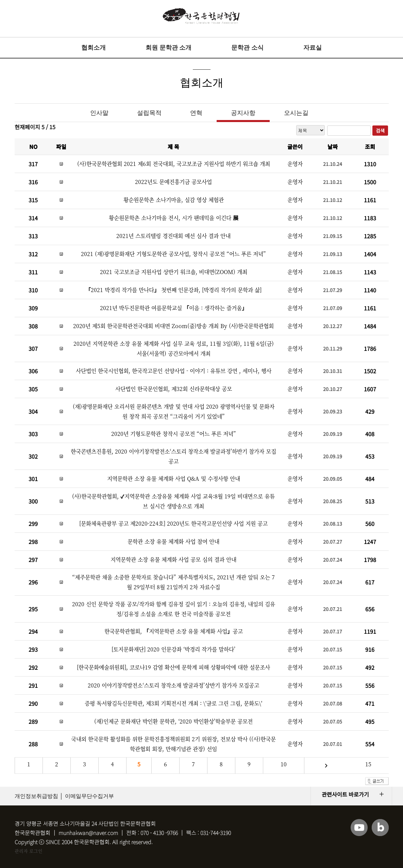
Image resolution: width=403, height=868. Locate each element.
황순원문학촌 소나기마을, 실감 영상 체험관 (174, 200)
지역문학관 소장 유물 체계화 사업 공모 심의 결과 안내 (173, 559)
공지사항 (243, 113)
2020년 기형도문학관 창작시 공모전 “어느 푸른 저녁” (174, 434)
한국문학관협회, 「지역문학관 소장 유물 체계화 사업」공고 (174, 631)
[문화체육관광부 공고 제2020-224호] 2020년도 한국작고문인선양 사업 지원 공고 (173, 523)
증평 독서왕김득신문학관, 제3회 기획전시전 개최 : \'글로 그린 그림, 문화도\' (173, 703)
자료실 (313, 48)
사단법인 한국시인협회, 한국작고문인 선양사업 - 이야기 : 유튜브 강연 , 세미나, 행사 (174, 371)
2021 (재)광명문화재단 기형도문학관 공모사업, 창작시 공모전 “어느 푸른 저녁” (173, 254)
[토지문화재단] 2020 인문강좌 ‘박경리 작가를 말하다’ (173, 649)
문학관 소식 (247, 48)
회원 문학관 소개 (169, 48)
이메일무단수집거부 (89, 796)
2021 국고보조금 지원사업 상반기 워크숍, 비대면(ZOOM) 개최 (174, 272)
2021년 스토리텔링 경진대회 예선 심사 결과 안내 (173, 236)
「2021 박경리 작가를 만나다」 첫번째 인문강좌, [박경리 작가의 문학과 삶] (173, 290)
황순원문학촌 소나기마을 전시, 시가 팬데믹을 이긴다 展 (174, 218)
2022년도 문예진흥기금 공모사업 (173, 182)
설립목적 (149, 113)
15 (368, 764)
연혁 (196, 113)
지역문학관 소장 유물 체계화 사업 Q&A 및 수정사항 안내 (174, 479)
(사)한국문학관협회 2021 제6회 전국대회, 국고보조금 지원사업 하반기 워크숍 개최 (174, 164)
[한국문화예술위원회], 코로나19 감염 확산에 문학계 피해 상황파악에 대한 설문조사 (173, 667)
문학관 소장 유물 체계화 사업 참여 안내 (173, 541)
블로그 (380, 828)
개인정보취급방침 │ (39, 796)
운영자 (295, 164)
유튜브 (359, 828)
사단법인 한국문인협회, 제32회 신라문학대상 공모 (174, 389)
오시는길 (296, 113)
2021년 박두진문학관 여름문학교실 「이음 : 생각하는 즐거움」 (174, 308)
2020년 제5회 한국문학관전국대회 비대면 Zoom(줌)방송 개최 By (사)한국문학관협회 (173, 326)
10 (284, 764)
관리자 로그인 (29, 851)
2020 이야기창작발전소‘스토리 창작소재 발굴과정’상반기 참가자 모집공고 (173, 685)
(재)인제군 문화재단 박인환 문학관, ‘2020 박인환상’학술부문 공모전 (173, 721)
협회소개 (94, 48)
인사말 (99, 113)
